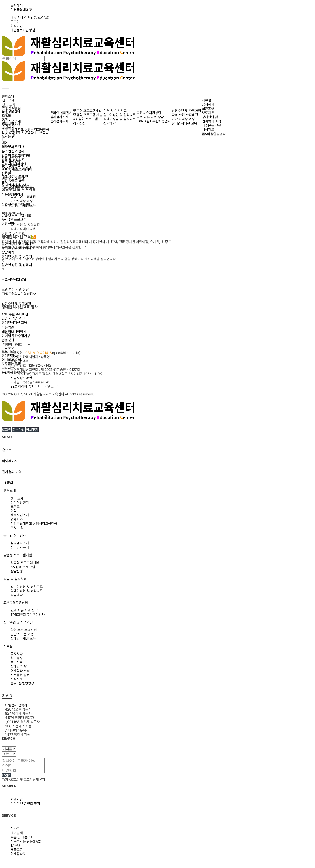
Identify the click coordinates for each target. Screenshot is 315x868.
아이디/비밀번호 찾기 (25, 803)
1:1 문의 (16, 846)
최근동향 (208, 109)
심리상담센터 (12, 109)
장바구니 (17, 829)
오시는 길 (8, 136)
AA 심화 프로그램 (14, 219)
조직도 (7, 113)
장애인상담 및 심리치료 (120, 119)
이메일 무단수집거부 (16, 336)
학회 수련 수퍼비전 (15, 314)
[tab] (157, 491)
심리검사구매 (59, 121)
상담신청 (8, 224)
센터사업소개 (12, 121)
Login (6, 775)
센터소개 (8, 97)
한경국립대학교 (21, 10)
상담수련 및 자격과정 (186, 111)
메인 (5, 143)
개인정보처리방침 (14, 332)
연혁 (5, 117)
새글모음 (17, 850)
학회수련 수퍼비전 (23, 197)
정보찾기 (32, 430)
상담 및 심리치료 (13, 234)
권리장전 (8, 340)
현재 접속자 (16, 705)
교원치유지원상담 (149, 113)
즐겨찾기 (17, 6)
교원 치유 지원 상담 (150, 117)
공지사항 (208, 104)
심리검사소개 (59, 117)
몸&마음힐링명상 (214, 134)
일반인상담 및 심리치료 (120, 115)
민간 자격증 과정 (13, 318)
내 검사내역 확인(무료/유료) (30, 17)
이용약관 (8, 327)
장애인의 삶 (10, 356)
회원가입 (17, 26)
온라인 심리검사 (61, 113)
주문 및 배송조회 (22, 837)
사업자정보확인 (21, 378)
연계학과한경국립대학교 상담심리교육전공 (26, 127)
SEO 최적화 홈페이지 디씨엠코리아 (35, 386)
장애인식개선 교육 (14, 323)
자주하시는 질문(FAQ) (26, 841)
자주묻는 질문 (212, 125)
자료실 (206, 100)
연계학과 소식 (212, 121)
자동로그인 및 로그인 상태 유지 (23, 780)
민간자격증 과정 (22, 201)
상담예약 (110, 123)
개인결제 (17, 833)
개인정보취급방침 (23, 30)
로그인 (15, 22)
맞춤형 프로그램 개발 (16, 215)
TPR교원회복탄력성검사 (154, 121)
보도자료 (8, 351)
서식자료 (8, 368)
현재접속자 (18, 854)
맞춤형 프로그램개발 (87, 111)
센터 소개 (9, 104)
